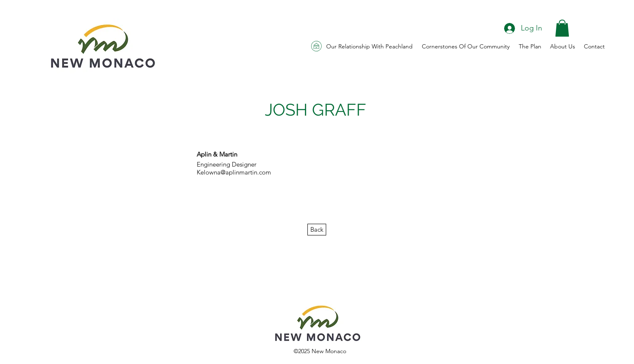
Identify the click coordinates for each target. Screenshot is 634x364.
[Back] (317, 230)
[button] (562, 28)
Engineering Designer (227, 164)
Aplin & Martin (217, 154)
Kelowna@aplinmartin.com (234, 172)
